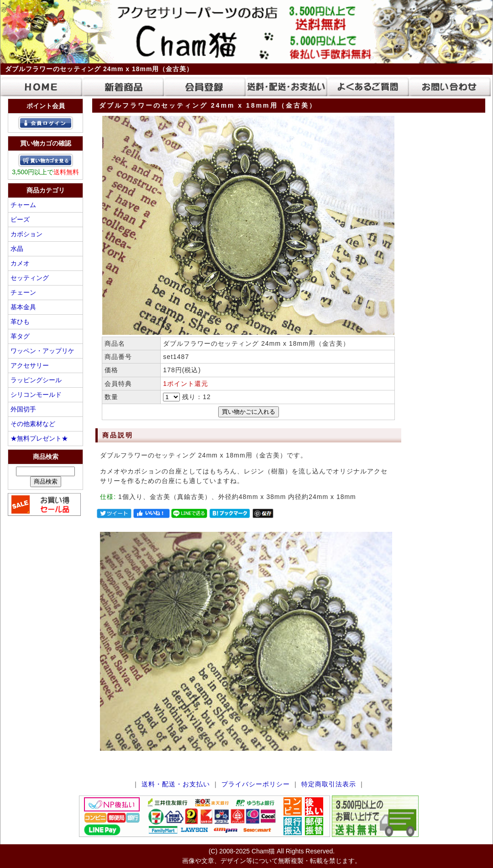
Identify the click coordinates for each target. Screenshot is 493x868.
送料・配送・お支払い (176, 784)
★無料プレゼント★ (39, 438)
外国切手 (23, 409)
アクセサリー (30, 365)
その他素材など (33, 424)
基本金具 (23, 307)
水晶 (17, 249)
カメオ (20, 263)
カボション (26, 234)
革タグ (20, 336)
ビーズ (20, 219)
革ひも (20, 322)
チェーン (23, 292)
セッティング (30, 278)
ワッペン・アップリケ (42, 351)
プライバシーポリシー (256, 784)
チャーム (23, 205)
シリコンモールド (36, 395)
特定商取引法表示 (329, 784)
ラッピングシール (36, 380)
